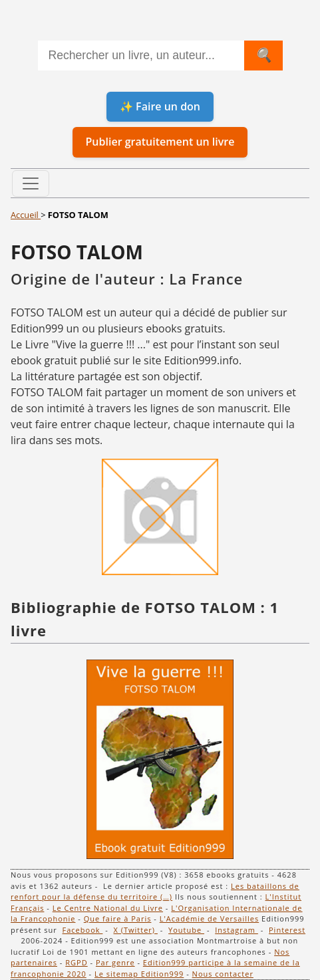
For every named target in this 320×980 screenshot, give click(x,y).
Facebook (83, 930)
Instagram (237, 930)
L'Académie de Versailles (210, 919)
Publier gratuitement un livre (160, 142)
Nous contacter (223, 974)
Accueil (26, 215)
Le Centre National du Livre (108, 908)
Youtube (186, 930)
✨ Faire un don (160, 106)
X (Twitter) (136, 930)
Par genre (115, 962)
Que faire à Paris (118, 919)
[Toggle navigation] (31, 184)
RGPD (76, 962)
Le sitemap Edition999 (139, 974)
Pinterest (287, 930)
